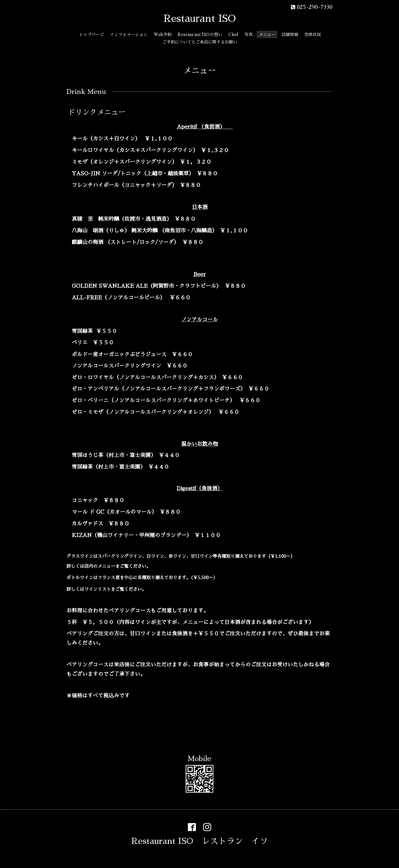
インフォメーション (129, 34)
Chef (233, 34)
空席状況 (313, 34)
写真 (249, 34)
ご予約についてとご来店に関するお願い (200, 42)
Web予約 (163, 34)
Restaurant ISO (200, 19)
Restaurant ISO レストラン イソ (200, 841)
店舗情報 (290, 34)
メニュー (267, 34)
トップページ (91, 34)
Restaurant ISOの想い (200, 34)
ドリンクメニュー (97, 112)
